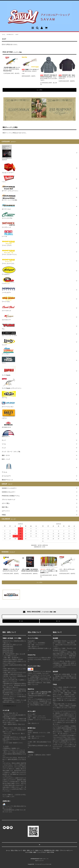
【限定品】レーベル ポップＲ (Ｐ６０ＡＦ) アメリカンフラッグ (11, 570)
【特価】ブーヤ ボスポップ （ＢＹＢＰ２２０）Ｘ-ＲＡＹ (30, 70)
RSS (48, 852)
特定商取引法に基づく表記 (51, 850)
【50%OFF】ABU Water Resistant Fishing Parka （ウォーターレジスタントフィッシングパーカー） (49, 78)
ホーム (4, 34)
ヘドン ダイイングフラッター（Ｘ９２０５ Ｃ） (67, 570)
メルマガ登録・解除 (31, 852)
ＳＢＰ (17, 34)
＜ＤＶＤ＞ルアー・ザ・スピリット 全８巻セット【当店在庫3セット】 (49, 571)
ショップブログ (41, 852)
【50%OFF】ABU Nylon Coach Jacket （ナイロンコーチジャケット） (67, 77)
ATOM (52, 852)
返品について (39, 850)
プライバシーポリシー (66, 850)
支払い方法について (16, 850)
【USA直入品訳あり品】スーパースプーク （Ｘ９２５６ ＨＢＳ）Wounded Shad (12, 69)
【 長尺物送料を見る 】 (9, 706)
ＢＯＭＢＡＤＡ (10, 34)
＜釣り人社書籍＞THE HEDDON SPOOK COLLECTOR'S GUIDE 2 (30, 570)
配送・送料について (29, 850)
